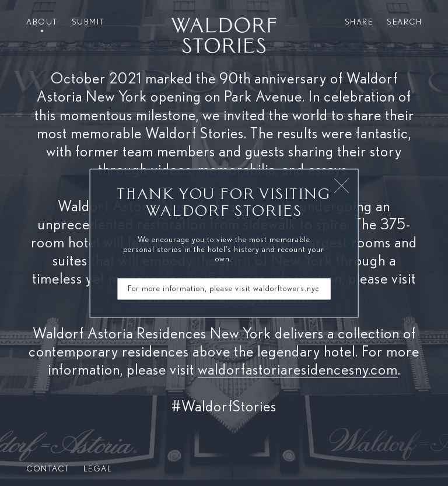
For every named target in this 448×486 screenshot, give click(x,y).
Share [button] (359, 22)
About (42, 22)
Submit (88, 22)
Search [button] (404, 22)
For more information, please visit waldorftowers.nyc (224, 289)
